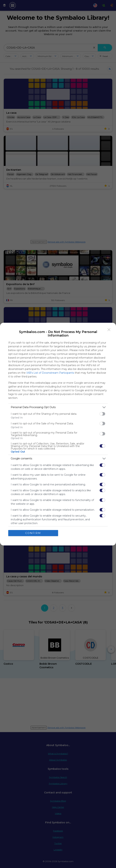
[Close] (109, 330)
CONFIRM (33, 533)
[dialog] (58, 434)
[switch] (102, 414)
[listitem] (58, 407)
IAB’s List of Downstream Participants (50, 373)
